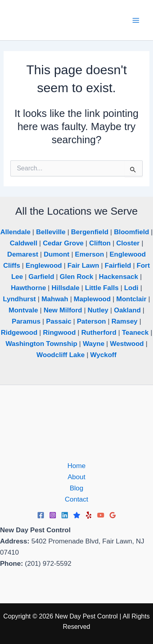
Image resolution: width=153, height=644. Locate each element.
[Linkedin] (65, 515)
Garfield (41, 277)
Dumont (56, 254)
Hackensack (118, 277)
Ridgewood (19, 333)
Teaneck (135, 333)
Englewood (44, 266)
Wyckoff (103, 355)
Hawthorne (28, 288)
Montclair (131, 299)
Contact (76, 499)
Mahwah (55, 299)
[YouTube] (101, 515)
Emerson (90, 254)
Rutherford (99, 333)
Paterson (91, 321)
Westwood (127, 344)
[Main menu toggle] (136, 20)
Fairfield (118, 266)
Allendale (16, 232)
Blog (76, 488)
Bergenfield (90, 232)
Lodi (131, 288)
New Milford (63, 310)
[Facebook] (41, 515)
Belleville (51, 232)
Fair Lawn (83, 266)
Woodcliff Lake (61, 355)
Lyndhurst (19, 299)
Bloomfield (131, 232)
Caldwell (23, 243)
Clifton (100, 243)
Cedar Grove (63, 243)
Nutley (98, 310)
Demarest (23, 254)
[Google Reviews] (113, 515)
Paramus (26, 321)
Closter (128, 243)
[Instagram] (53, 515)
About (76, 477)
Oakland (127, 310)
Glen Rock (76, 277)
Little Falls (102, 288)
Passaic (59, 321)
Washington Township (41, 344)
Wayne (93, 344)
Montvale (24, 310)
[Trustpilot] (77, 515)
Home (76, 466)
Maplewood (92, 299)
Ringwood (59, 333)
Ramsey (124, 321)
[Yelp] (89, 515)
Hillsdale (66, 288)
